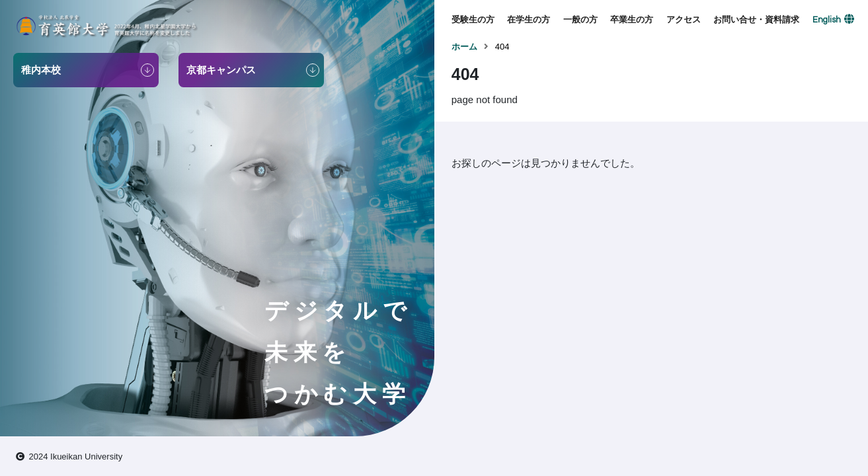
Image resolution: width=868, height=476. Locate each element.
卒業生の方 (632, 20)
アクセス (684, 20)
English (827, 20)
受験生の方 (473, 20)
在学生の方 (529, 20)
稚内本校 (41, 70)
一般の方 (580, 20)
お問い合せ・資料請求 (756, 20)
